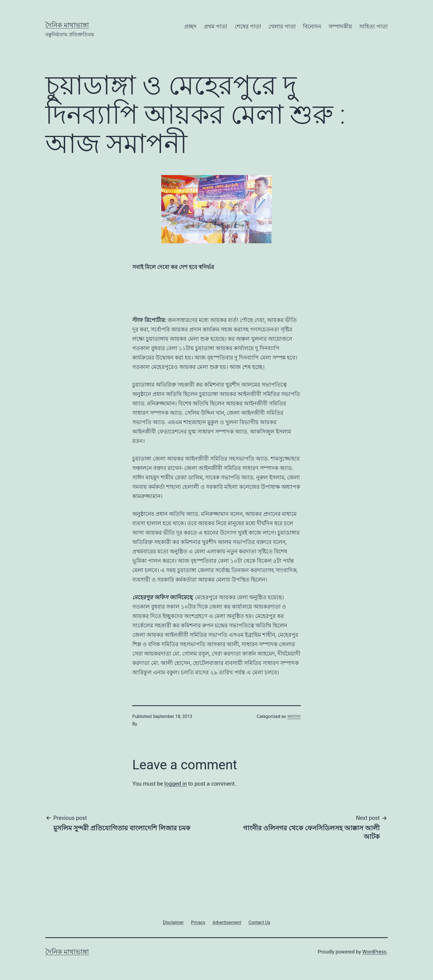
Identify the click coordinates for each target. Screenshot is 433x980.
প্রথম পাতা (216, 27)
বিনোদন (312, 27)
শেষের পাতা (248, 27)
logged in (175, 784)
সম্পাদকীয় (340, 27)
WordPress (374, 952)
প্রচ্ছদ (190, 27)
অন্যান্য (294, 716)
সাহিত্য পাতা (373, 27)
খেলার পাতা (282, 27)
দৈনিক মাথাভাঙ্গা (67, 25)
